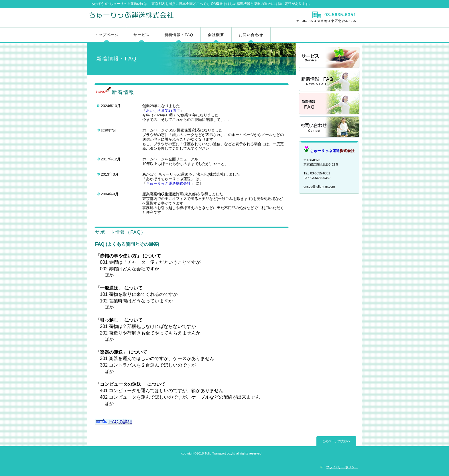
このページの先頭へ (336, 441)
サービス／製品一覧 (330, 58)
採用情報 (330, 81)
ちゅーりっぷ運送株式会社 (155, 17)
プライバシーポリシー (342, 467)
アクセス (330, 127)
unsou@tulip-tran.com (319, 186)
